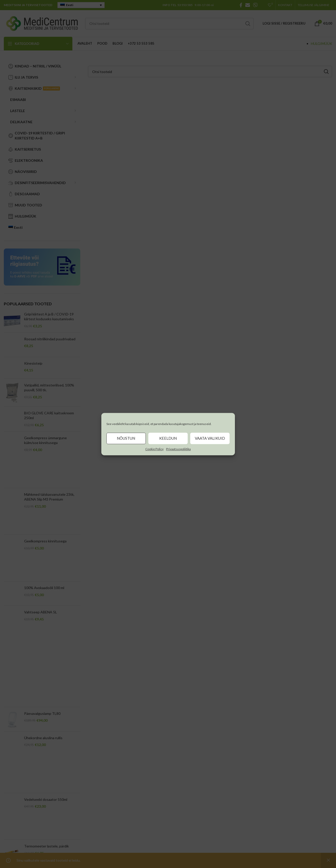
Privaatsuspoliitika (178, 449)
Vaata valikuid (210, 438)
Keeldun (168, 438)
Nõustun (126, 438)
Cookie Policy (154, 449)
